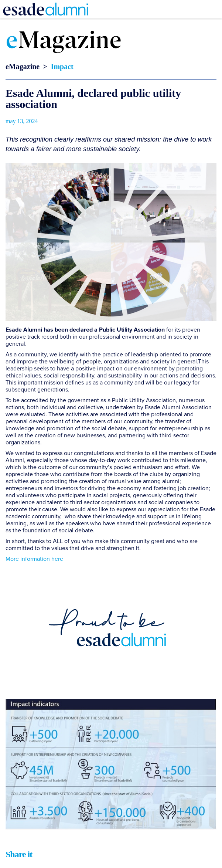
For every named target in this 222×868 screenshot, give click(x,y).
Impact (62, 67)
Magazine (64, 42)
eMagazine (23, 67)
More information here (34, 559)
